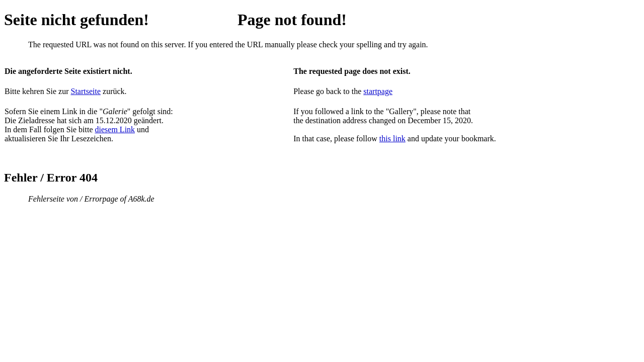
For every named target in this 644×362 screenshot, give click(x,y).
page (385, 91)
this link (392, 139)
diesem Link (115, 129)
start (370, 91)
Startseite (86, 91)
